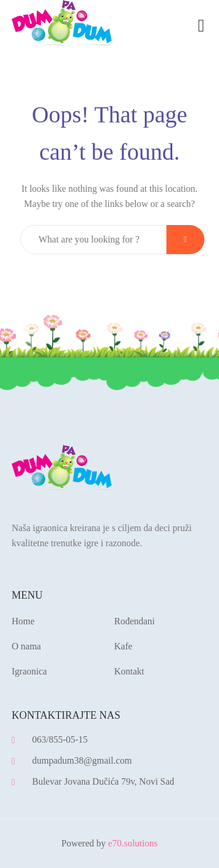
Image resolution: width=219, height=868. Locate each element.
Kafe (124, 646)
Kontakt (130, 671)
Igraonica (29, 671)
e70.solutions (133, 843)
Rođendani (135, 621)
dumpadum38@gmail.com (82, 760)
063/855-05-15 (60, 739)
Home (23, 621)
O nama (26, 646)
